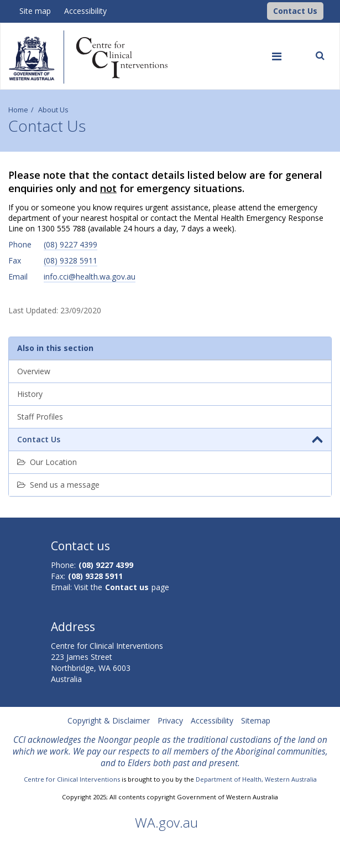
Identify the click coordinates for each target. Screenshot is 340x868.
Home (18, 110)
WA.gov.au (166, 822)
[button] (295, 11)
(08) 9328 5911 (70, 260)
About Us (53, 110)
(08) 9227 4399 (70, 244)
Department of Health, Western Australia (256, 779)
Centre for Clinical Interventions (72, 779)
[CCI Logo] (264, 10)
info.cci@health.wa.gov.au (90, 277)
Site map (35, 11)
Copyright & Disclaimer (109, 720)
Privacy (170, 720)
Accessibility (85, 11)
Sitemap (256, 720)
